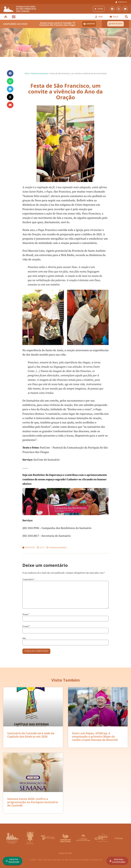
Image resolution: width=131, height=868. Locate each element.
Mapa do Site (66, 853)
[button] (14, 17)
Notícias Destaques (40, 73)
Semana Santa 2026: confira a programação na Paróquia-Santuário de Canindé (33, 802)
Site (24, 638)
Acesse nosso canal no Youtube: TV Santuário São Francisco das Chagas (57, 24)
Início (27, 73)
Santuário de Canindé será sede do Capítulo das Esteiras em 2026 (31, 735)
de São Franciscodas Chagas (26, 9)
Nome (26, 614)
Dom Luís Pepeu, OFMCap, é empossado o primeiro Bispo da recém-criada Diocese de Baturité (95, 737)
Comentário (29, 579)
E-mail (26, 626)
